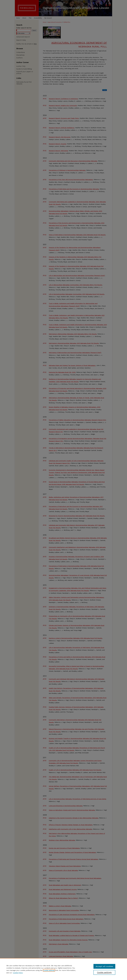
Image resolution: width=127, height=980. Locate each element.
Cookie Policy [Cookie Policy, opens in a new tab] (18, 973)
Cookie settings (49, 970)
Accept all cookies (104, 966)
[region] (63, 969)
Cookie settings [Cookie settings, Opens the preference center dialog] (104, 972)
